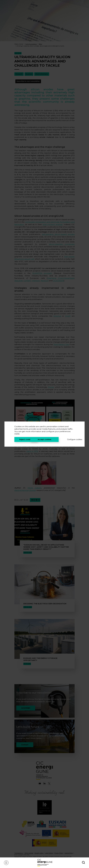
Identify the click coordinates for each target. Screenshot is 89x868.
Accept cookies (44, 439)
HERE (17, 434)
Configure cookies (71, 439)
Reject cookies (26, 439)
